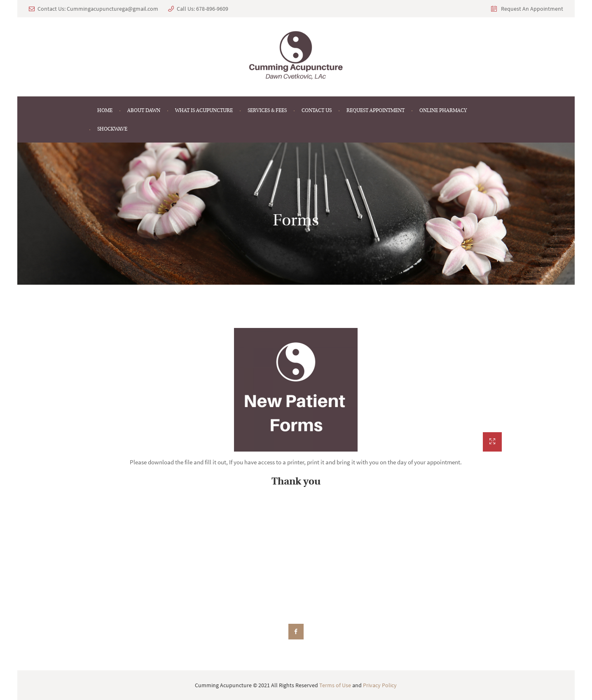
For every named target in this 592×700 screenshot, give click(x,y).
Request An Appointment (532, 9)
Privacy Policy (380, 685)
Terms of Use (335, 685)
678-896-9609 (212, 9)
